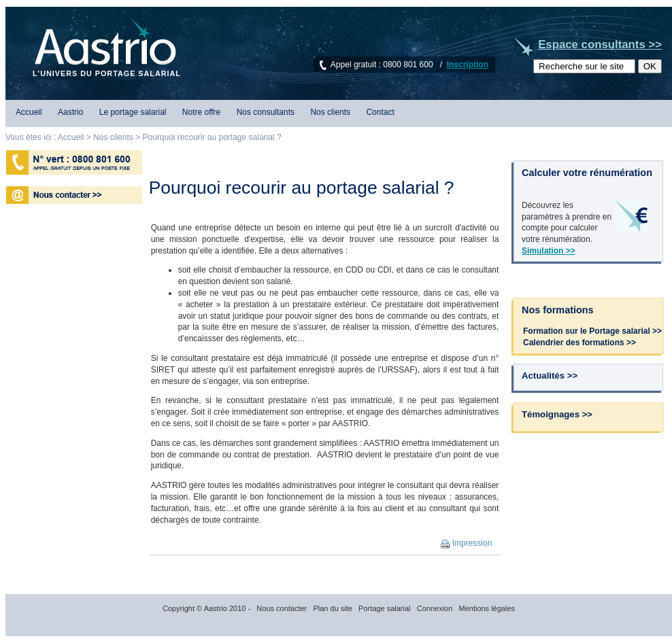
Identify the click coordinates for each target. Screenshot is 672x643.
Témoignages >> (557, 414)
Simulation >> (549, 251)
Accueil (29, 112)
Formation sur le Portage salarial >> (592, 331)
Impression (466, 543)
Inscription (468, 65)
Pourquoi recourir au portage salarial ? (211, 137)
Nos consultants (266, 112)
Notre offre (201, 112)
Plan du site (332, 608)
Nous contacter (282, 608)
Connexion (435, 608)
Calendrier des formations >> (579, 343)
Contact (380, 112)
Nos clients (330, 112)
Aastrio (70, 112)
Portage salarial (384, 608)
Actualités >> (550, 376)
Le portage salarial (133, 112)
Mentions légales (487, 608)
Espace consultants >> (600, 45)
